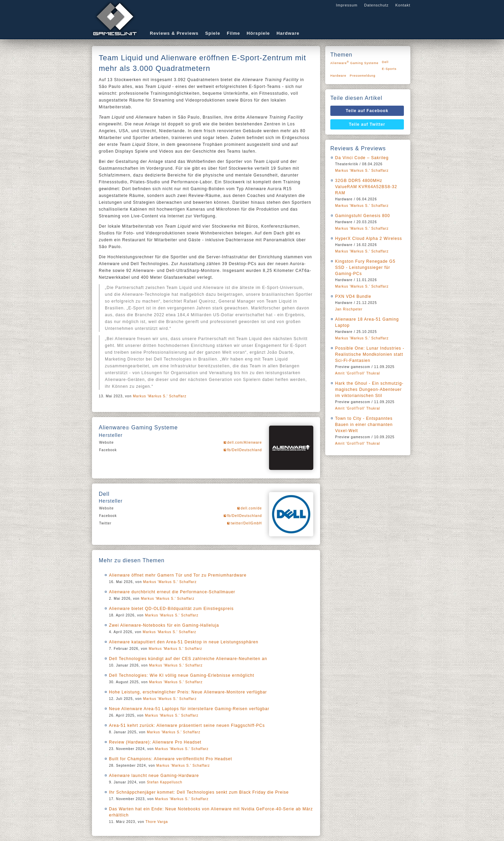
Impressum (346, 5)
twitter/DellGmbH (246, 523)
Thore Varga (157, 822)
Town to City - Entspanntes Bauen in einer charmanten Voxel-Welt (364, 425)
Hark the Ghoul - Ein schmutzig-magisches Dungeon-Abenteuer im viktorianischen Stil (369, 389)
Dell (385, 62)
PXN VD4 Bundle (353, 296)
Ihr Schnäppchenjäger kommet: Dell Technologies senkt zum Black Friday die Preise (199, 792)
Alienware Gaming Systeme (355, 63)
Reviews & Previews (174, 33)
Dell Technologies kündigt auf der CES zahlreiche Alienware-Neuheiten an (188, 659)
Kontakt (403, 5)
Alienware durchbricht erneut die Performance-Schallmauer (172, 592)
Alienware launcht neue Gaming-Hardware (154, 776)
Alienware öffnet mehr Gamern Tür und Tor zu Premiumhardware (178, 575)
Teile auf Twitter (367, 124)
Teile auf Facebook (367, 111)
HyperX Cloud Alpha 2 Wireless (368, 239)
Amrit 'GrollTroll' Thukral (358, 373)
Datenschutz (376, 5)
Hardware (288, 33)
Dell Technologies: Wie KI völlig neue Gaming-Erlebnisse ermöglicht (182, 675)
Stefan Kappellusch (164, 782)
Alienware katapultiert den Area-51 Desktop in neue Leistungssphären (184, 642)
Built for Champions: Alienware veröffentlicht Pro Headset (171, 759)
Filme (233, 33)
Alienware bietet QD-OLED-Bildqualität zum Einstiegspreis (171, 609)
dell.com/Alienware (245, 442)
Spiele (212, 33)
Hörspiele (258, 33)
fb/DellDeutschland (245, 450)
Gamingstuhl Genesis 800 (363, 216)
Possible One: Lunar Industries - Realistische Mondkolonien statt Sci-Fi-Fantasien (370, 354)
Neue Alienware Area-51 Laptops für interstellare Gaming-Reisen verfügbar (189, 709)
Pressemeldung (363, 76)
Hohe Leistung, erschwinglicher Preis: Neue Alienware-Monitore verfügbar (188, 692)
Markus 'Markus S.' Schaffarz (160, 396)
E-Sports (389, 69)
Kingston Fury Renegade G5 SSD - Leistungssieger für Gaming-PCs (365, 267)
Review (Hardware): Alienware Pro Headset (155, 742)
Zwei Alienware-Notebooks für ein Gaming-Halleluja (164, 625)
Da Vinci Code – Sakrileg (362, 158)
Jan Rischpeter (349, 309)
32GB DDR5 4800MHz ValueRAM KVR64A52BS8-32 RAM (366, 187)
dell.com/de (251, 508)
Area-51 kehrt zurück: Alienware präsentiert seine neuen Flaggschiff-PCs (187, 725)
